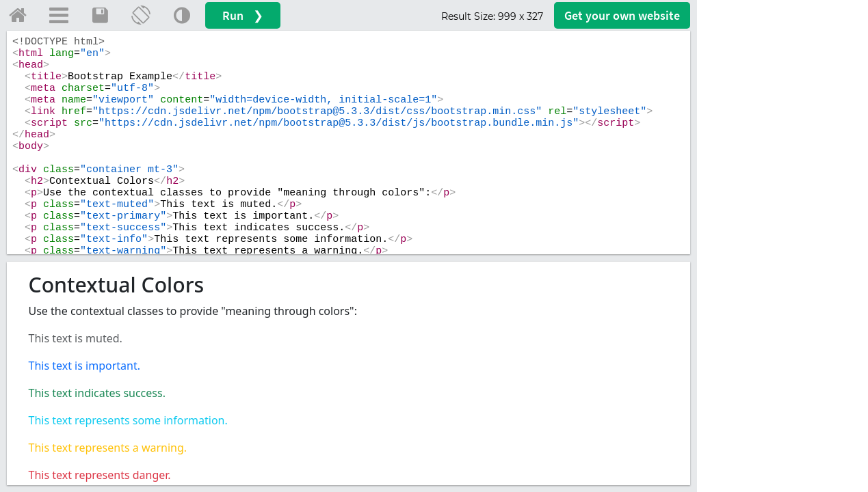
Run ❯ (243, 15)
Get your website (622, 15)
